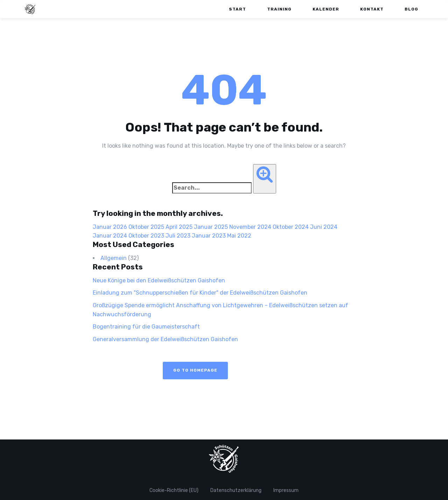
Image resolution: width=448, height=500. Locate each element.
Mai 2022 (239, 236)
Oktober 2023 (146, 236)
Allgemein (114, 258)
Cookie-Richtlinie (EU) (174, 490)
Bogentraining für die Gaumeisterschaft (146, 327)
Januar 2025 (211, 227)
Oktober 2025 (146, 227)
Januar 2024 (110, 236)
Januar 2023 (209, 236)
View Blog (261, 370)
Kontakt (372, 9)
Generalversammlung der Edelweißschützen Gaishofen (165, 339)
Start (237, 9)
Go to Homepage (195, 370)
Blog (411, 9)
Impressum (286, 490)
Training (279, 9)
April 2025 (179, 227)
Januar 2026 (110, 227)
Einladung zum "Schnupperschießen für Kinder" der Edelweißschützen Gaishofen (200, 293)
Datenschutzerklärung (236, 490)
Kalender (326, 9)
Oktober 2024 (291, 227)
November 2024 (250, 227)
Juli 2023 (178, 236)
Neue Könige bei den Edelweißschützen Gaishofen (160, 280)
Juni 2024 (324, 227)
